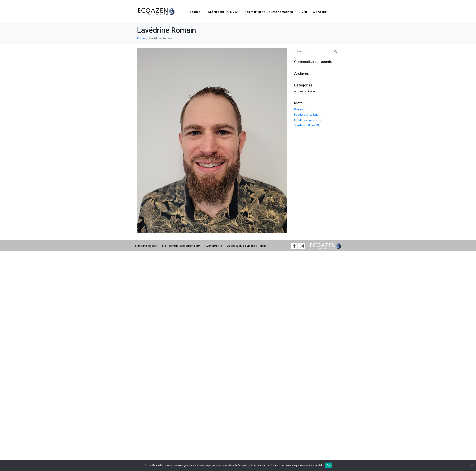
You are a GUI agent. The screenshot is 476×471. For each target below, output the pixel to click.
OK (328, 465)
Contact (320, 12)
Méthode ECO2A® (224, 12)
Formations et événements (269, 12)
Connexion (300, 109)
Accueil (196, 12)
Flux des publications (306, 115)
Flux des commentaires (308, 120)
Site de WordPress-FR (307, 125)
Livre (303, 12)
